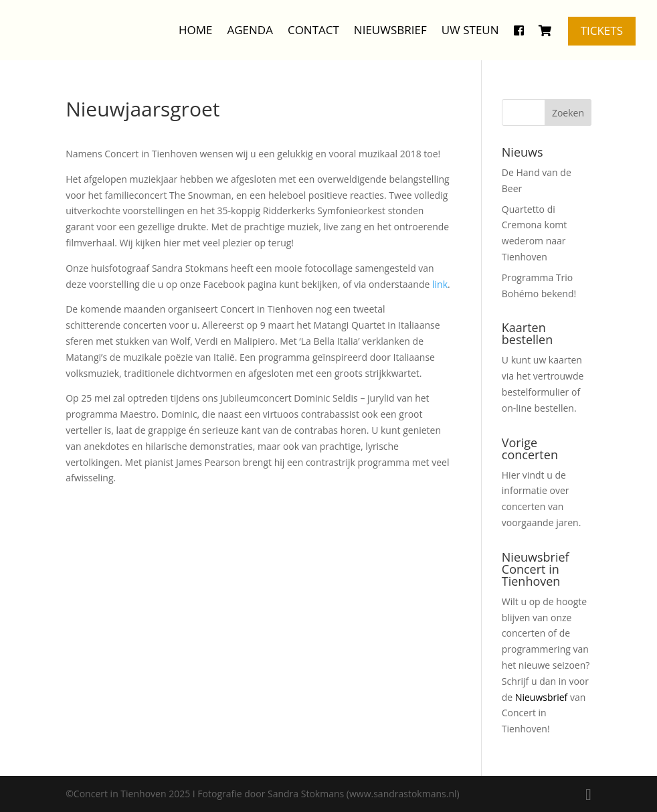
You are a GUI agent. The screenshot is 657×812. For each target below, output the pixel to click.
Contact (313, 30)
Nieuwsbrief (390, 30)
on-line (517, 408)
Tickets (602, 30)
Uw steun (470, 30)
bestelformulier (536, 392)
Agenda (250, 30)
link (440, 284)
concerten (524, 506)
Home (196, 30)
